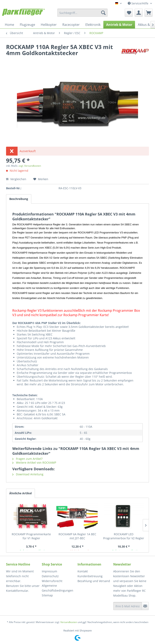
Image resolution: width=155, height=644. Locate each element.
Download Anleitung (28, 474)
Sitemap (47, 595)
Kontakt (83, 571)
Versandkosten (69, 622)
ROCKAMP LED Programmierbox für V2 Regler (124, 536)
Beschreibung (19, 199)
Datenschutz (50, 576)
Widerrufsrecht (52, 581)
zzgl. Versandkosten (30, 166)
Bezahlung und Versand (94, 581)
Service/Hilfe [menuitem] (138, 3)
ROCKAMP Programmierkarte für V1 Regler (31, 536)
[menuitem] (83, 13)
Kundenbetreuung (90, 576)
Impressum (49, 571)
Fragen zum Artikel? (27, 459)
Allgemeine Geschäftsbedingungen (58, 588)
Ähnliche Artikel (20, 493)
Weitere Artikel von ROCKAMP (34, 463)
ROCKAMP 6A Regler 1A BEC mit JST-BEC (77, 536)
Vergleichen (16, 179)
